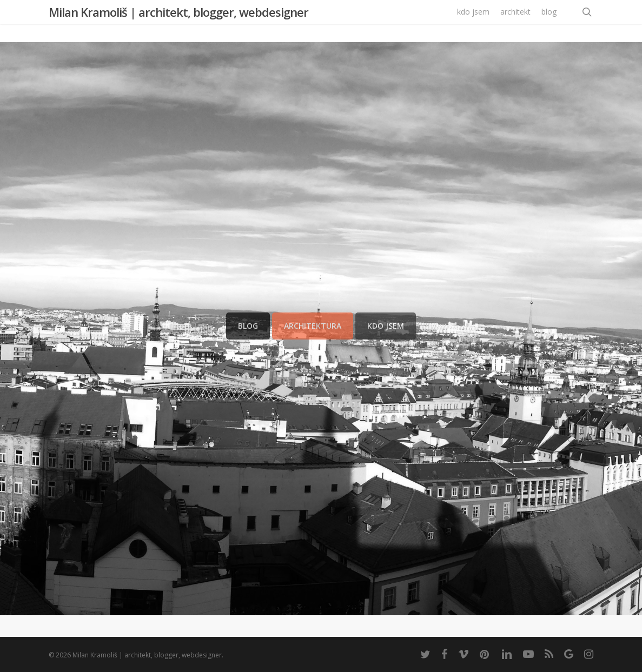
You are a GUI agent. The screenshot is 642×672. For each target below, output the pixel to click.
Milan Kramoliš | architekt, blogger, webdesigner (178, 21)
